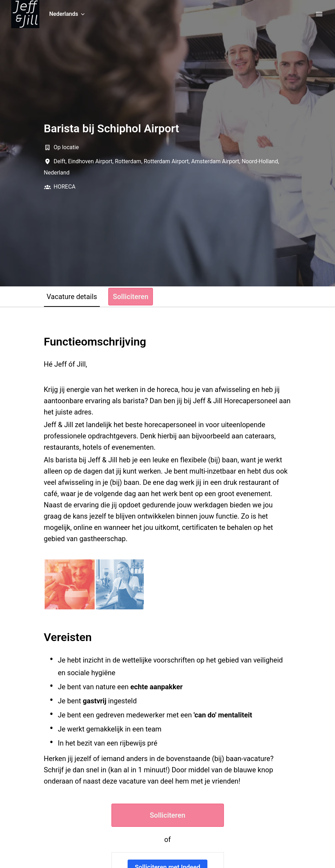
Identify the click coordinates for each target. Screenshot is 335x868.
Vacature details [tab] (72, 297)
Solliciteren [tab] (131, 297)
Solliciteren (167, 815)
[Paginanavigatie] (319, 14)
